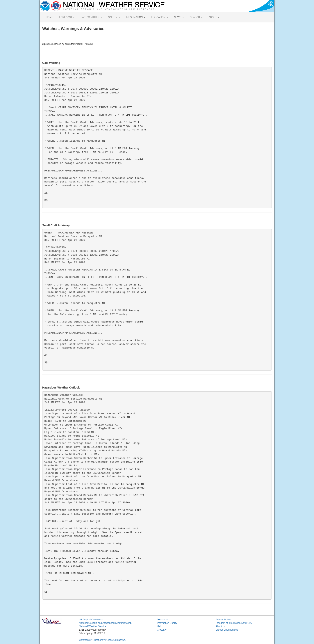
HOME (49, 17)
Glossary (162, 630)
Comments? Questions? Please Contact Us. (102, 640)
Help (160, 626)
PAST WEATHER (91, 17)
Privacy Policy (223, 620)
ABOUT (214, 17)
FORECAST (67, 17)
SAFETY (114, 17)
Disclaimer (163, 620)
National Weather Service (93, 626)
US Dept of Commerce (91, 620)
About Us (221, 626)
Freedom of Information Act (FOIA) (234, 623)
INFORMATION (136, 17)
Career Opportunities (227, 630)
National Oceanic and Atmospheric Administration (105, 623)
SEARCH (196, 17)
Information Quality (167, 623)
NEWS (179, 17)
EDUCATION (160, 17)
